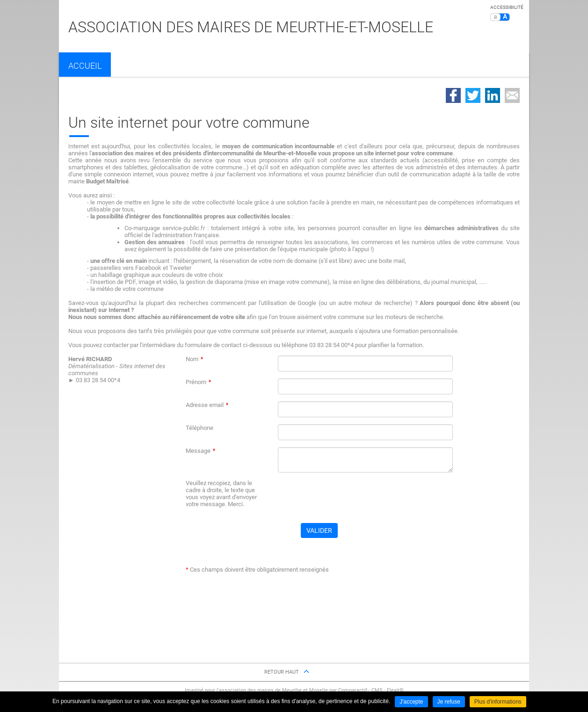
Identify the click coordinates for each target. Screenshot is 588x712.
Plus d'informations (498, 702)
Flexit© (395, 690)
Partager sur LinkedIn (493, 95)
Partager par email (512, 95)
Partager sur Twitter (473, 95)
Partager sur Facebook (453, 95)
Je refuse (449, 702)
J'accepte (411, 702)
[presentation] (349, 498)
